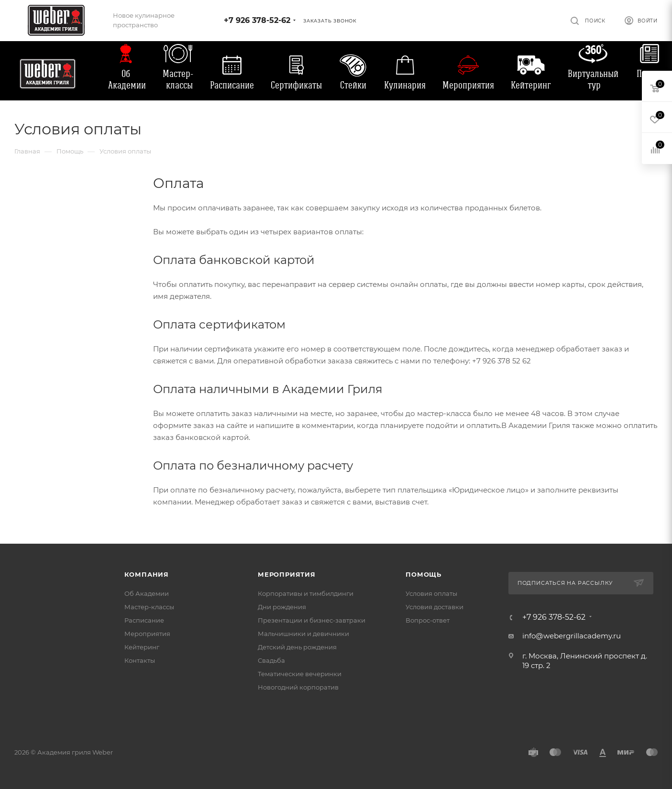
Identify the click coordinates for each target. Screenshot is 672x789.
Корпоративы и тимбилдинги (306, 593)
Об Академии (127, 79)
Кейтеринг (531, 85)
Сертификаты (296, 85)
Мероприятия (468, 85)
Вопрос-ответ (428, 620)
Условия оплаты (431, 593)
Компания (147, 574)
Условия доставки (435, 607)
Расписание (232, 85)
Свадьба (271, 660)
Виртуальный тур (593, 79)
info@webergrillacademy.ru (572, 636)
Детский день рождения (297, 647)
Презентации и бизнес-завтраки (312, 620)
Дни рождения (282, 607)
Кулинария (405, 85)
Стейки (353, 85)
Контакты (140, 660)
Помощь (424, 574)
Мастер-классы (178, 79)
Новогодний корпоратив (298, 687)
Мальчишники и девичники (303, 634)
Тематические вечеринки (300, 674)
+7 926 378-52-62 (257, 20)
